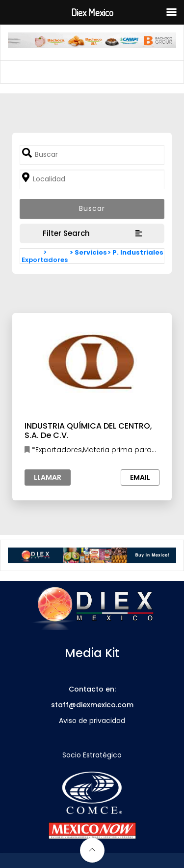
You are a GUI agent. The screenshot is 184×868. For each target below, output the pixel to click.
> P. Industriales (135, 252)
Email (140, 477)
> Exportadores (45, 256)
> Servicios (88, 252)
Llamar (48, 477)
